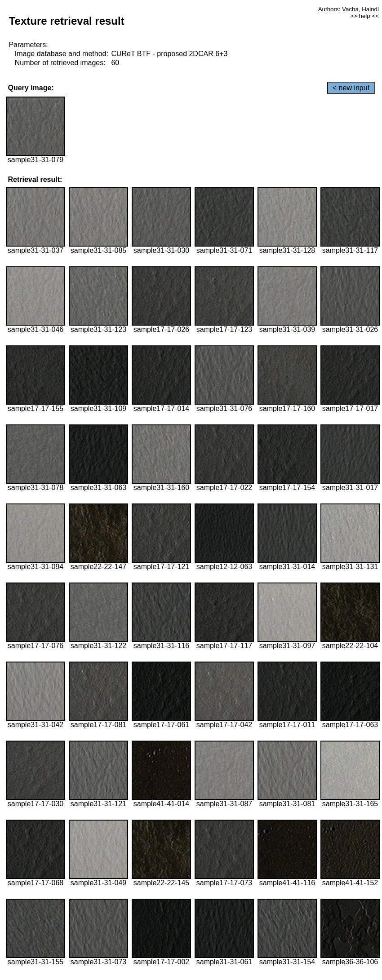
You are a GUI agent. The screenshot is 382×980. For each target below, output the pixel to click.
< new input (351, 88)
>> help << (364, 16)
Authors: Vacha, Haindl (349, 9)
